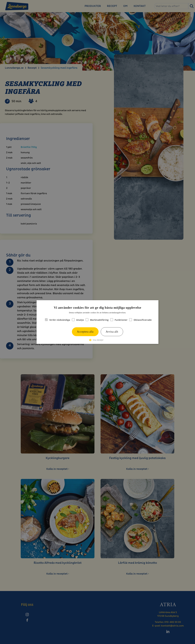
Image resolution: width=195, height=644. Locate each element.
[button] (97, 340)
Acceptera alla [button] (85, 332)
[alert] (97, 322)
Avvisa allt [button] (112, 332)
